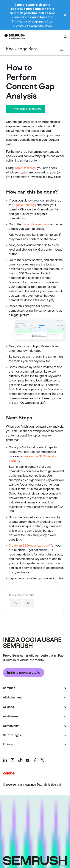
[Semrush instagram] (13, 760)
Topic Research (25, 168)
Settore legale (12, 735)
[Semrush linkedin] (5, 760)
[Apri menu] (65, 37)
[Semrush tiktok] (20, 760)
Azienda (8, 707)
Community (11, 726)
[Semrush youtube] (27, 760)
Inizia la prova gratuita (24, 673)
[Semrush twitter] (42, 760)
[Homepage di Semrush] (14, 37)
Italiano (8, 744)
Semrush (9, 688)
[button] (28, 603)
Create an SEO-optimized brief (29, 545)
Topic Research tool (36, 224)
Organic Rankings (24, 205)
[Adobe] (9, 773)
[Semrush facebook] (35, 760)
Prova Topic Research (26, 109)
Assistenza (10, 716)
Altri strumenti (13, 698)
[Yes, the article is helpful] (15, 603)
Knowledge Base (22, 49)
